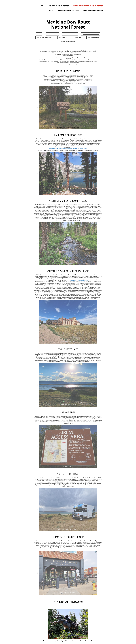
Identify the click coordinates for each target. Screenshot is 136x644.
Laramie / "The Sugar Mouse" (68, 41)
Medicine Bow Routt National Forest (88, 6)
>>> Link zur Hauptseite (68, 602)
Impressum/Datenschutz (93, 11)
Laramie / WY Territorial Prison (45, 38)
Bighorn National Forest (59, 6)
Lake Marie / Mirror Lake (70, 34)
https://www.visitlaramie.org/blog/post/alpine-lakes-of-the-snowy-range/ (68, 149)
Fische (51, 11)
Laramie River (78, 38)
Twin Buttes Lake (63, 38)
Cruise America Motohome (68, 11)
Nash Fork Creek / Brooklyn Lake (91, 34)
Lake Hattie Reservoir (93, 38)
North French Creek (52, 34)
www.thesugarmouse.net (89, 548)
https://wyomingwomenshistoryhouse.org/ (78, 280)
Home (42, 6)
